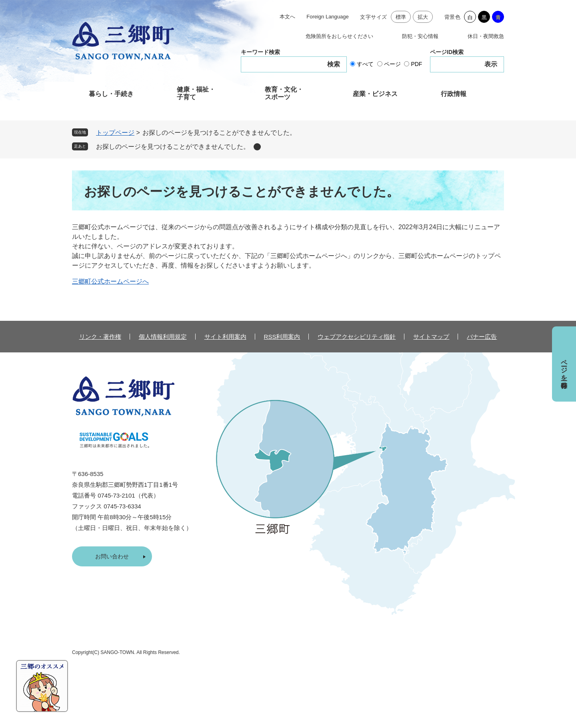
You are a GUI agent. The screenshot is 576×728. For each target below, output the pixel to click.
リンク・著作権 (100, 337)
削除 (257, 147)
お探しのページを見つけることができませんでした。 (173, 147)
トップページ (115, 133)
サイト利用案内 (225, 337)
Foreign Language (328, 17)
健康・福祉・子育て (196, 93)
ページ (392, 64)
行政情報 (454, 94)
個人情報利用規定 (163, 337)
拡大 (423, 17)
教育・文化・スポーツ (284, 93)
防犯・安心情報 (420, 36)
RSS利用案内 (282, 337)
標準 (401, 17)
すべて (365, 64)
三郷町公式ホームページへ (110, 281)
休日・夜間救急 (486, 36)
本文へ (287, 17)
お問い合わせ (112, 556)
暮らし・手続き (111, 94)
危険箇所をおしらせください (339, 36)
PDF (416, 64)
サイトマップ (431, 337)
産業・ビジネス (375, 94)
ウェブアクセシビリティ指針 (357, 337)
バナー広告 (482, 337)
